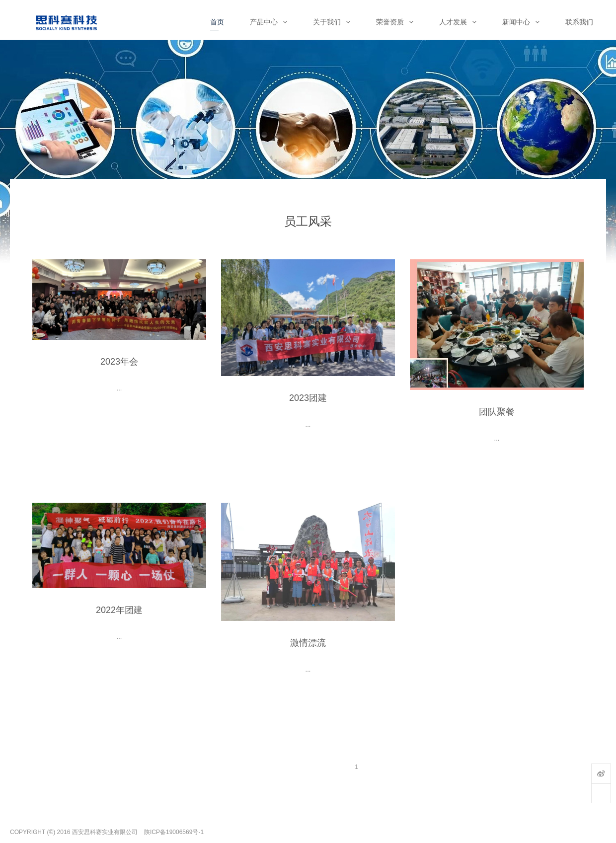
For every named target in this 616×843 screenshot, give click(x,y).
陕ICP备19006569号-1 (174, 832)
